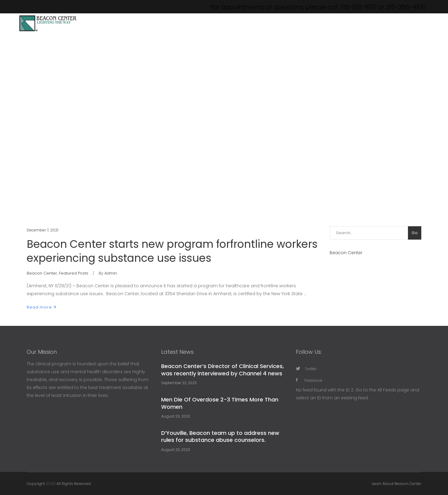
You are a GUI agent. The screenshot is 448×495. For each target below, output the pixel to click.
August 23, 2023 (176, 416)
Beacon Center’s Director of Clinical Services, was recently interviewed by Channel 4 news (222, 370)
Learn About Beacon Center (397, 484)
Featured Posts (74, 273)
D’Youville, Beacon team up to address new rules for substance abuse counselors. (220, 436)
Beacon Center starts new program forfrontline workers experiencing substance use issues (172, 251)
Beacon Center (42, 273)
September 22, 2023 (179, 383)
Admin (111, 273)
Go (415, 233)
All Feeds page (393, 390)
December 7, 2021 (42, 230)
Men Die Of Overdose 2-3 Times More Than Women (220, 403)
